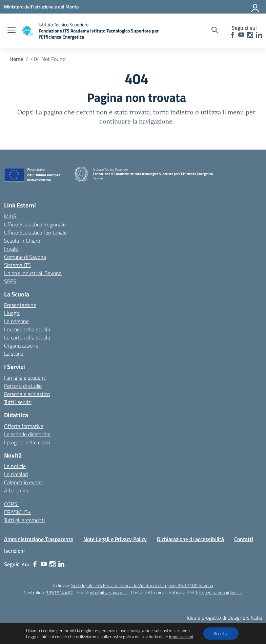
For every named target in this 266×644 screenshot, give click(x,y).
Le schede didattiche (27, 434)
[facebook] (232, 35)
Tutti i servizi (18, 402)
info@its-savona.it (108, 592)
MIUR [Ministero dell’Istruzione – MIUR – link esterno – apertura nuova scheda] (10, 216)
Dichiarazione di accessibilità (190, 539)
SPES (10, 281)
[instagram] (250, 35)
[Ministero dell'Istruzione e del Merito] (41, 7)
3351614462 (59, 592)
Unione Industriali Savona (33, 273)
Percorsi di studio (23, 386)
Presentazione (20, 305)
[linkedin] (259, 35)
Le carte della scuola (27, 337)
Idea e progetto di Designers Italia (224, 618)
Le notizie (15, 466)
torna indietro (173, 112)
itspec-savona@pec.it (221, 592)
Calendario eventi (24, 482)
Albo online (17, 490)
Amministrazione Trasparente (39, 539)
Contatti (244, 539)
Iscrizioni (14, 551)
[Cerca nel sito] (215, 31)
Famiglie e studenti (25, 378)
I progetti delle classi (27, 442)
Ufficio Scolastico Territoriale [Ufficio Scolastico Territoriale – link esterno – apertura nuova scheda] (35, 232)
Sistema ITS (17, 265)
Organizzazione (21, 346)
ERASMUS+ (17, 512)
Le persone (16, 321)
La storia (14, 354)
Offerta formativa (24, 426)
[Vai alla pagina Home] (16, 59)
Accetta (221, 633)
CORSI (11, 504)
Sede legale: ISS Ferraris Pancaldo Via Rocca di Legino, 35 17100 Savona (142, 585)
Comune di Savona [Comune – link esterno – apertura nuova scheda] (25, 257)
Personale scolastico (27, 394)
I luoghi (12, 313)
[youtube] (241, 35)
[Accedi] (255, 7)
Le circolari (16, 474)
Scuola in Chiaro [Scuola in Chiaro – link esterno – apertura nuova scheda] (22, 241)
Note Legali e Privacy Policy (115, 539)
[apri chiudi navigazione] (12, 31)
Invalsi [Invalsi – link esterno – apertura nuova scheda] (11, 249)
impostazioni (181, 637)
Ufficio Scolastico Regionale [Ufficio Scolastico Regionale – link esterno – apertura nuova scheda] (35, 224)
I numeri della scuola (27, 329)
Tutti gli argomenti (24, 520)
